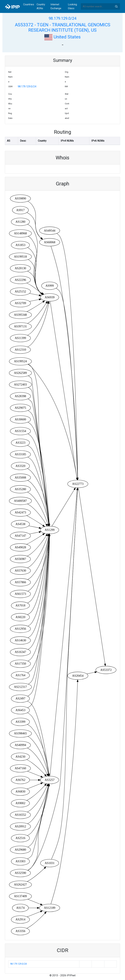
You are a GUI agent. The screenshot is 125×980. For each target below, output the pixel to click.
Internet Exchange (56, 6)
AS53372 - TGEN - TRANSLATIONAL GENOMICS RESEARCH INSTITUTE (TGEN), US (63, 28)
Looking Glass (72, 6)
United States (62, 37)
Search (116, 6)
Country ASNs (41, 6)
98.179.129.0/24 (62, 18)
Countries (29, 4)
